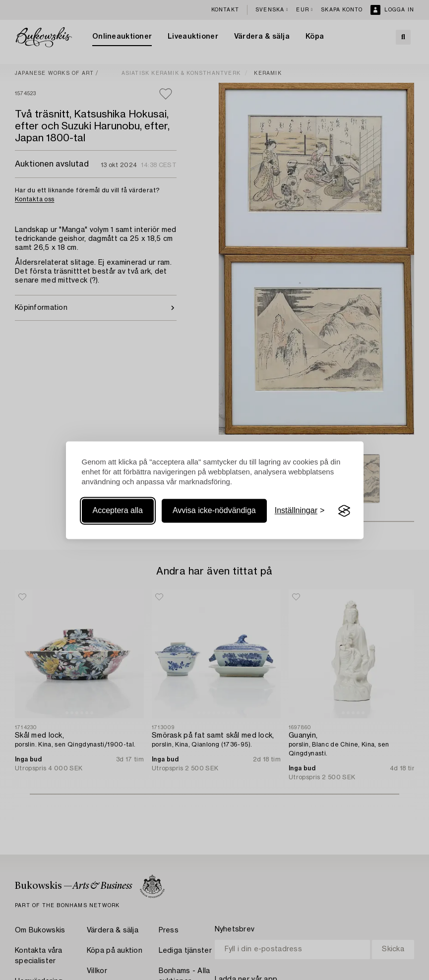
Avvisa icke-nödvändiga (214, 511)
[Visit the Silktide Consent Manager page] (344, 511)
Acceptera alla (118, 511)
